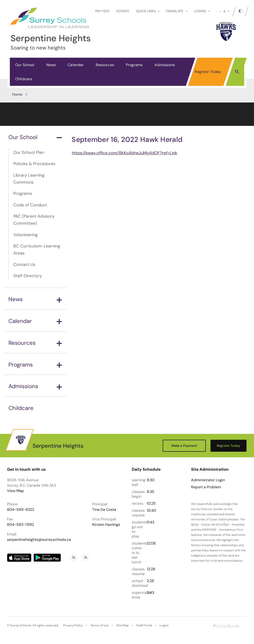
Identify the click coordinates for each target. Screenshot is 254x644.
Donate (123, 11)
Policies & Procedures (34, 164)
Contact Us (24, 265)
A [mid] (224, 11)
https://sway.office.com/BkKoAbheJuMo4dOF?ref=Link (125, 153)
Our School (25, 65)
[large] (228, 11)
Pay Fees (102, 11)
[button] (237, 72)
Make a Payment (184, 446)
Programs (134, 65)
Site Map (122, 625)
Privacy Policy (73, 625)
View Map (15, 491)
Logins (164, 625)
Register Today (208, 72)
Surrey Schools (21, 625)
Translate (177, 11)
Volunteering (26, 235)
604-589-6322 (21, 510)
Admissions (165, 65)
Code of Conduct (30, 205)
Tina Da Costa (104, 510)
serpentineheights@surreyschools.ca (39, 540)
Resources (105, 65)
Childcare (24, 79)
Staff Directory (28, 276)
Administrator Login (208, 480)
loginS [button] (202, 11)
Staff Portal (144, 625)
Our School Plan (29, 152)
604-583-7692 (20, 525)
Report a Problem (206, 487)
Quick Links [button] (148, 11)
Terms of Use (99, 625)
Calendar (76, 65)
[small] (220, 11)
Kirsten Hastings (106, 525)
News (51, 65)
